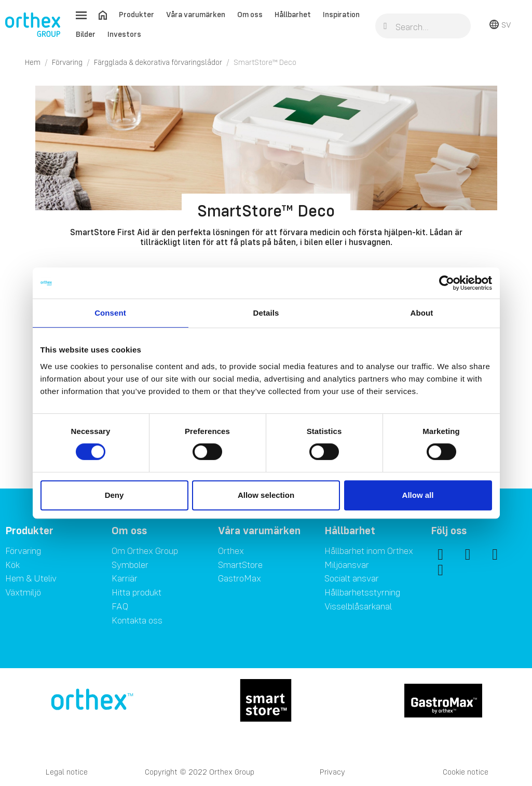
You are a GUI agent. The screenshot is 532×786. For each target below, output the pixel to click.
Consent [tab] (110, 313)
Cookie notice (466, 772)
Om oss (250, 14)
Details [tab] (266, 313)
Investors (124, 34)
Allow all (418, 495)
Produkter (137, 14)
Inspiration (341, 14)
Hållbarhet (293, 14)
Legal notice (67, 772)
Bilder (86, 34)
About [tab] (422, 313)
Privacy (332, 772)
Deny (114, 495)
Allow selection (266, 495)
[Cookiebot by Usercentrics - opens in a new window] (447, 283)
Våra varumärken (196, 14)
